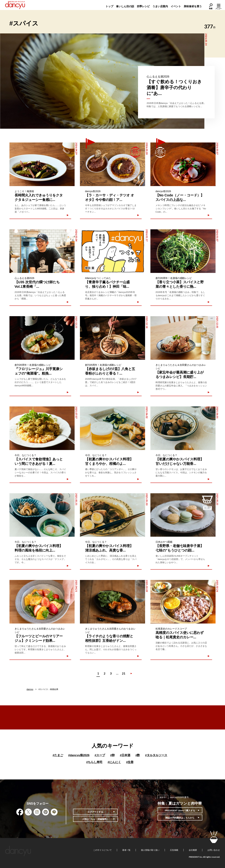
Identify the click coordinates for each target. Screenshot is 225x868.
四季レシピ (143, 6)
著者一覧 (126, 850)
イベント (176, 6)
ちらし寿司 (94, 762)
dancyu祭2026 (79, 755)
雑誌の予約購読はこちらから (180, 818)
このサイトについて (102, 850)
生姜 (130, 762)
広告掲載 (174, 850)
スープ (100, 755)
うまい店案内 (160, 6)
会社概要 (193, 850)
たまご (58, 755)
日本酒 (125, 755)
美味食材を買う (193, 6)
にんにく (114, 762)
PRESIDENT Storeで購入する (180, 811)
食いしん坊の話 (125, 6)
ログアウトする (95, 812)
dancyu (30, 689)
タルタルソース (156, 755)
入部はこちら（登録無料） (95, 819)
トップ (109, 6)
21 (124, 673)
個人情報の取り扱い (150, 850)
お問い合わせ (214, 850)
